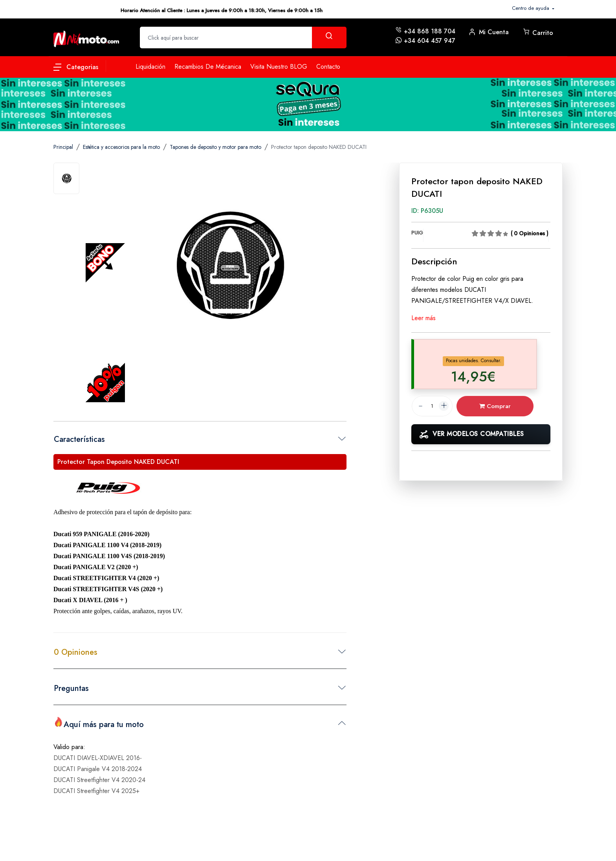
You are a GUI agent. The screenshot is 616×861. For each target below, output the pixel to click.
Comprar (500, 406)
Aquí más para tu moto (99, 724)
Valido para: (69, 745)
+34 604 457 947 (430, 41)
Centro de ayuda (531, 8)
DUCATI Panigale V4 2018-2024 (98, 767)
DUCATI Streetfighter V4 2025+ (96, 789)
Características (79, 439)
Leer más (423, 318)
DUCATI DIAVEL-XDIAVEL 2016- (98, 756)
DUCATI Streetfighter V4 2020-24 (99, 778)
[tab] (66, 178)
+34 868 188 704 (430, 31)
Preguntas (71, 688)
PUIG (417, 233)
